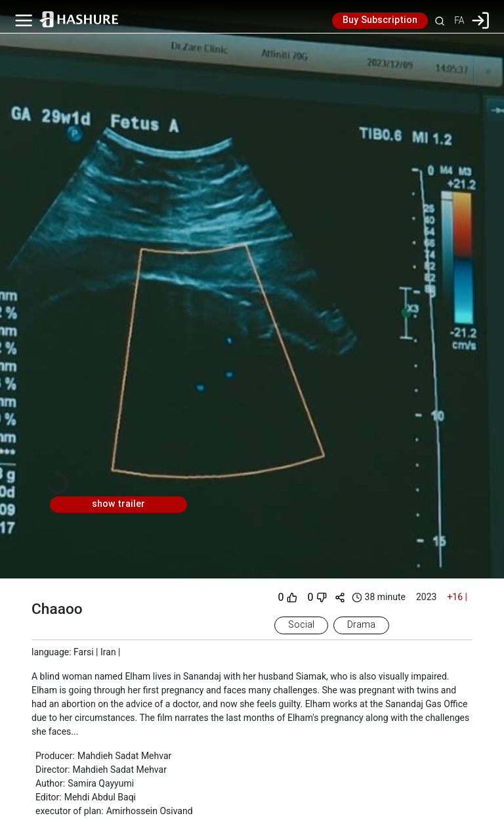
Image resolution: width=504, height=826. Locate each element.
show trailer (118, 504)
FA (459, 20)
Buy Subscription (380, 20)
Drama (361, 625)
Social (301, 625)
